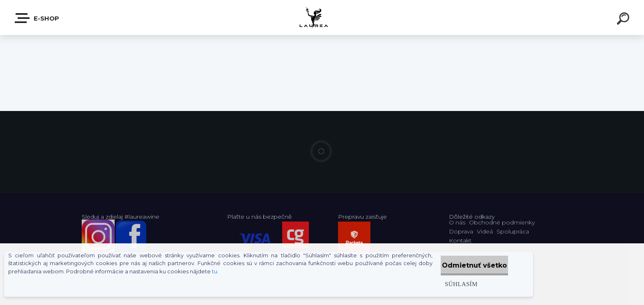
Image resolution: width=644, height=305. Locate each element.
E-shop (37, 18)
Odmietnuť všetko (466, 265)
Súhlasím (444, 284)
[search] (624, 20)
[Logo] (322, 17)
